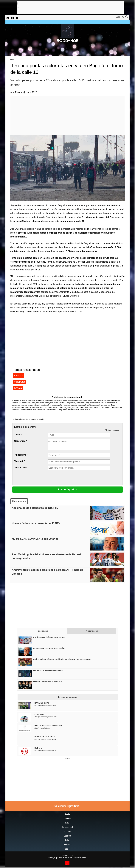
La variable (39, 714)
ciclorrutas (20, 382)
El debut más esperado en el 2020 (48, 681)
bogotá (18, 388)
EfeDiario (38, 748)
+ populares (92, 631)
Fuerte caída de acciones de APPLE (48, 670)
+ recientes (42, 631)
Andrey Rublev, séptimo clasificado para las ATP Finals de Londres (62, 659)
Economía (67, 831)
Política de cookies (80, 858)
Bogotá (12, 59)
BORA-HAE (65, 855)
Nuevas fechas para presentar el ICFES (36, 523)
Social (67, 849)
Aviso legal (52, 858)
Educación (67, 844)
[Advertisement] (68, 8)
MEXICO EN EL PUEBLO (45, 737)
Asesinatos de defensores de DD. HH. (35, 508)
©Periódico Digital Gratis (67, 806)
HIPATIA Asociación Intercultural (48, 726)
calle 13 (18, 376)
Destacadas (19, 501)
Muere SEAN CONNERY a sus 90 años (35, 539)
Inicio (67, 814)
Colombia (67, 818)
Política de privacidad (65, 858)
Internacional (67, 827)
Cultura (67, 840)
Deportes (67, 836)
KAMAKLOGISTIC (42, 703)
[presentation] (68, 477)
